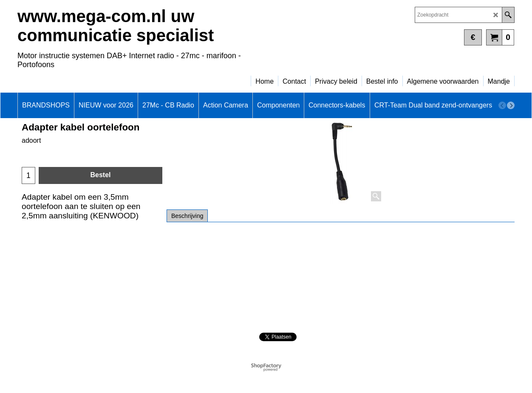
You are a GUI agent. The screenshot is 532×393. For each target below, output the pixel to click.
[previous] (502, 105)
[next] (511, 105)
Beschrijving (187, 216)
